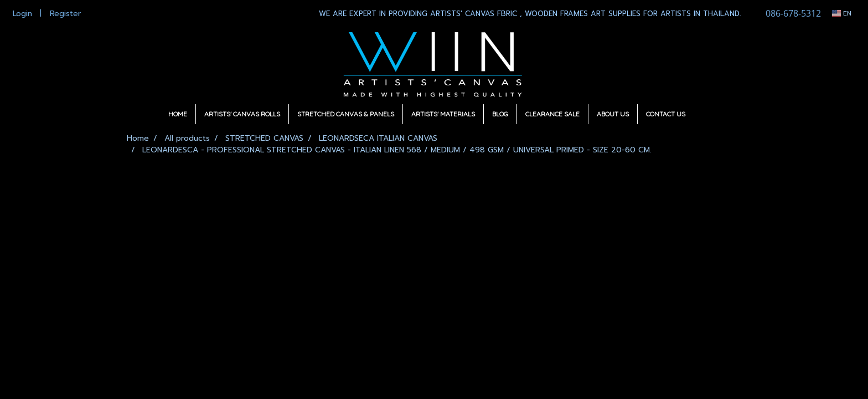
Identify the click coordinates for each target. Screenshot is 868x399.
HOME (178, 114)
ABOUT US (613, 114)
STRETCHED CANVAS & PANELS (346, 114)
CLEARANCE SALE (552, 114)
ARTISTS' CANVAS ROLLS (242, 114)
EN (842, 13)
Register (65, 14)
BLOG (500, 114)
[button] (704, 114)
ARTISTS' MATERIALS (443, 114)
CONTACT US (666, 114)
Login (22, 14)
